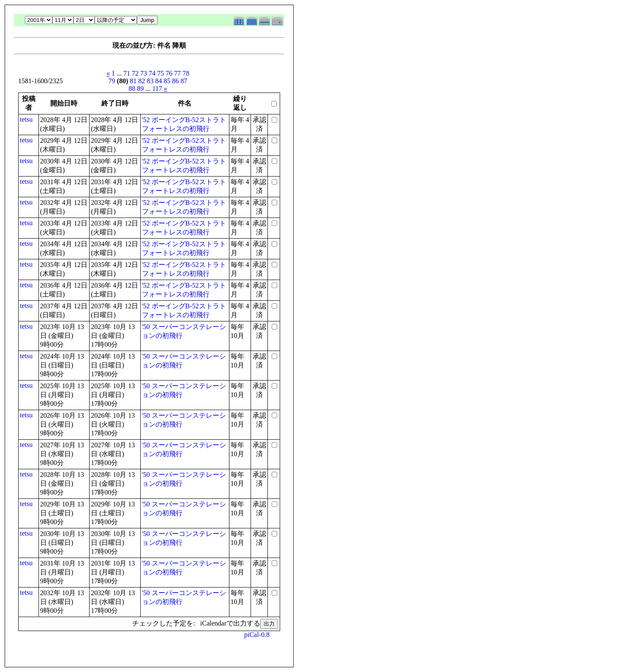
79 (112, 81)
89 (140, 88)
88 (132, 88)
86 (175, 81)
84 (158, 81)
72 (135, 73)
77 (177, 73)
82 (142, 81)
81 (133, 81)
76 (169, 73)
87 (184, 81)
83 (150, 81)
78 (186, 73)
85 (167, 81)
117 (157, 88)
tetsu (26, 119)
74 (152, 73)
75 (161, 73)
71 (127, 73)
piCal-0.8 (257, 635)
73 (144, 73)
